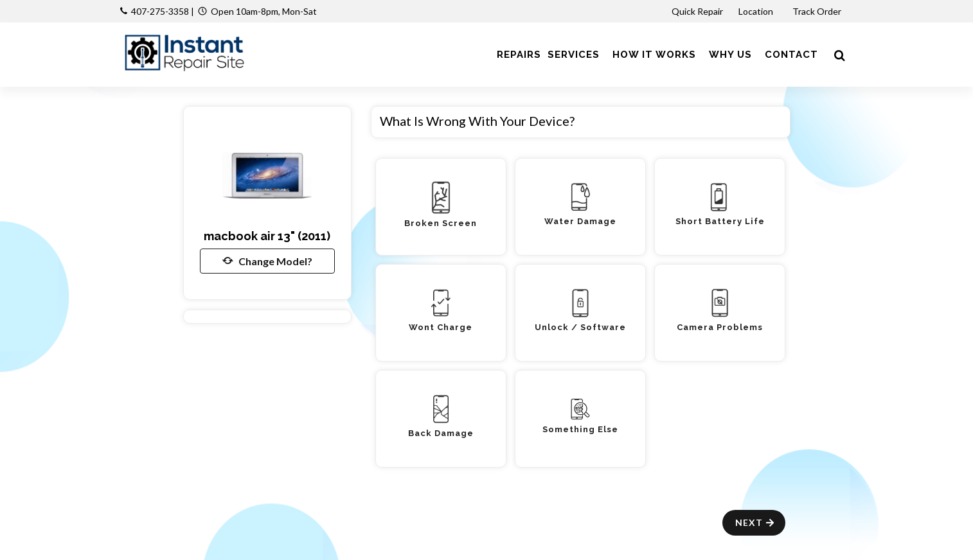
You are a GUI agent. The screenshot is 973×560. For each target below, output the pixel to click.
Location (757, 11)
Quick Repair (697, 11)
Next (755, 522)
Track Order (818, 11)
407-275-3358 (160, 11)
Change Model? (267, 261)
